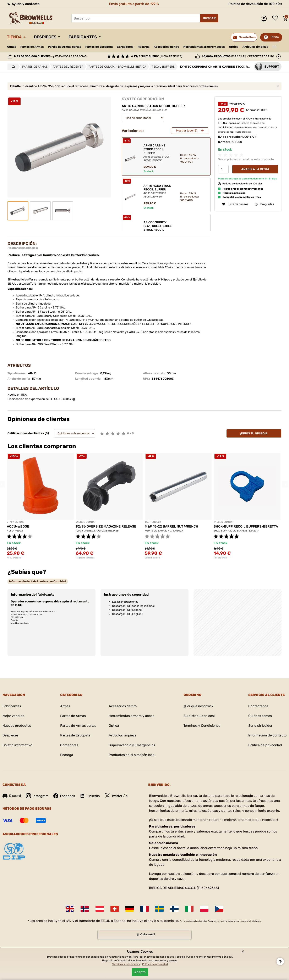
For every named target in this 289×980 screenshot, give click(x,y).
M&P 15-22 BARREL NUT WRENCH (171, 526)
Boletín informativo (17, 745)
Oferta (275, 37)
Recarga (144, 47)
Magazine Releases (85, 558)
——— (274, 46)
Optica (234, 47)
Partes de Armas (32, 47)
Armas (12, 47)
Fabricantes (83, 37)
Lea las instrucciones (125, 602)
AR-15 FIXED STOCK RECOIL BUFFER (158, 191)
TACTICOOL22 (153, 522)
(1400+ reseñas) (157, 56)
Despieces (45, 37)
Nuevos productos (17, 726)
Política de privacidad (265, 745)
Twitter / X (116, 796)
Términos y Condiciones (202, 726)
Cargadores (125, 47)
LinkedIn (90, 796)
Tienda (14, 37)
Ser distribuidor (260, 726)
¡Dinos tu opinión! (254, 433)
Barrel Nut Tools (152, 558)
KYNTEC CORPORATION (143, 99)
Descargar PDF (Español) (128, 610)
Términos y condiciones (126, 964)
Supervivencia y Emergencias (132, 745)
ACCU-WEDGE (18, 526)
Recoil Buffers (220, 558)
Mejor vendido (13, 716)
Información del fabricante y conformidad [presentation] (38, 581)
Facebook (64, 796)
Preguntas (264, 204)
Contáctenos (258, 706)
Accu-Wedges (14, 558)
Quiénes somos (260, 716)
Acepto (140, 972)
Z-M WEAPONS (16, 522)
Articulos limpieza (255, 47)
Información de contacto (267, 735)
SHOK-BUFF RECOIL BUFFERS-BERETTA (246, 526)
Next (285, 484)
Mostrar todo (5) (187, 131)
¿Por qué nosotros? (198, 706)
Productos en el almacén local (132, 755)
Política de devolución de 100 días (255, 4)
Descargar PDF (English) (127, 614)
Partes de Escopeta (99, 47)
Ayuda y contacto (23, 4)
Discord (12, 796)
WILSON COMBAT (86, 522)
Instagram (37, 796)
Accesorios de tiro (166, 47)
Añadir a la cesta (255, 169)
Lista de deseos (276, 18)
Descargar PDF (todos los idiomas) (133, 606)
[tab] (38, 581)
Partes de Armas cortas (65, 47)
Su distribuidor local (199, 716)
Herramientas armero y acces (204, 47)
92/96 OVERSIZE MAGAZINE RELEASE (106, 526)
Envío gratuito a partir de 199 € (134, 4)
